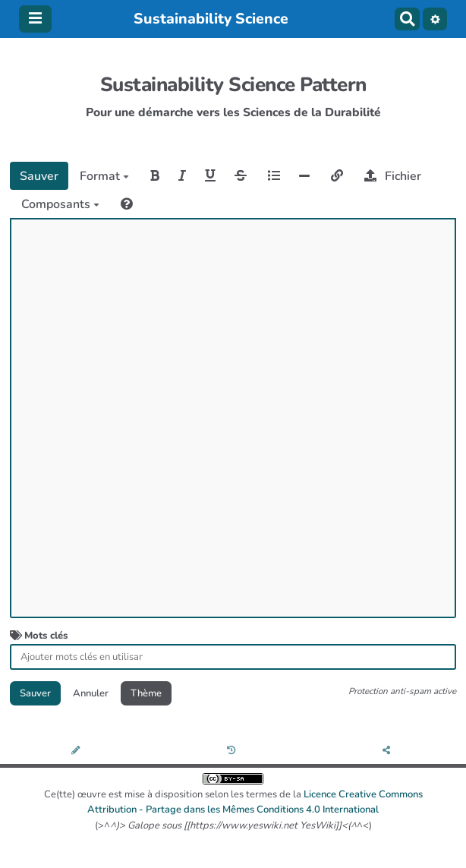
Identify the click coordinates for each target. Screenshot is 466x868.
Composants (60, 204)
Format (104, 176)
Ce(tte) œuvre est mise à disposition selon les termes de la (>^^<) (233, 803)
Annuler (91, 693)
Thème (146, 693)
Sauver (39, 176)
